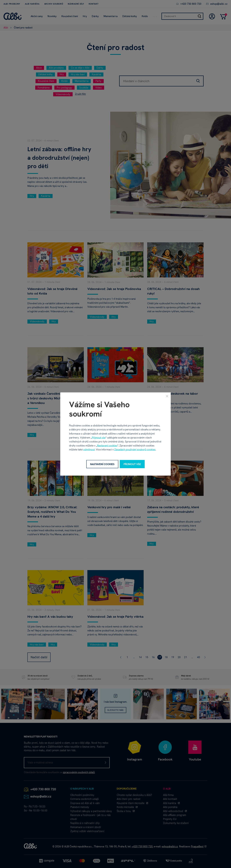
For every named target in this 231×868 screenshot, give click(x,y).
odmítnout (89, 450)
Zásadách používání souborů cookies (135, 450)
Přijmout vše (99, 437)
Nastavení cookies (107, 446)
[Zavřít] (167, 396)
